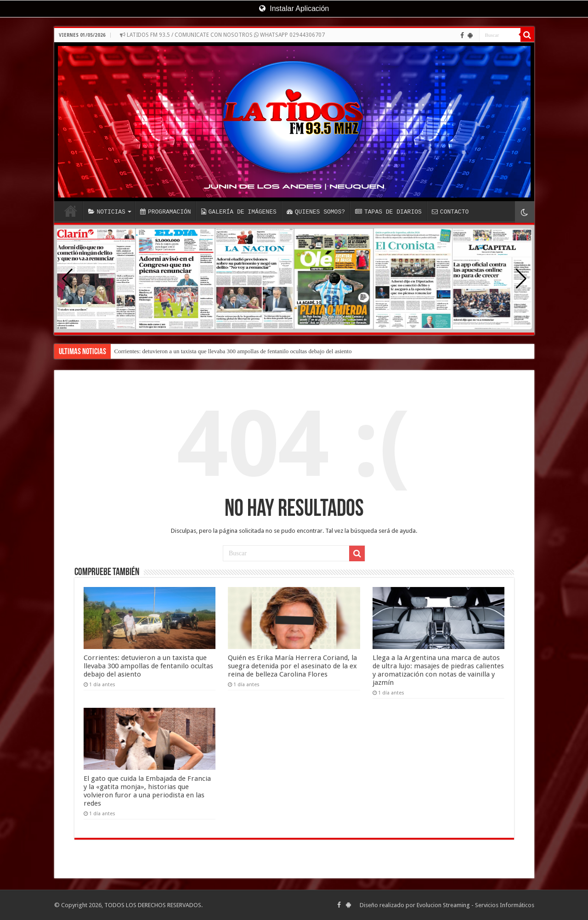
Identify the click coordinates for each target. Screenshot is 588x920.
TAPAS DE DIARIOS (388, 212)
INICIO (71, 211)
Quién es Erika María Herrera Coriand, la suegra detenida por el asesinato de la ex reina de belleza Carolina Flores (292, 666)
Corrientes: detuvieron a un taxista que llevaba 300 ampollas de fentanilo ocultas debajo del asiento (233, 351)
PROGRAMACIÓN (166, 212)
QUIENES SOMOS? (316, 212)
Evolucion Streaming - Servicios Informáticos (475, 905)
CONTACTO (450, 212)
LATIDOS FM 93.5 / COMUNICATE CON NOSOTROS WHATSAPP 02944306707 (222, 35)
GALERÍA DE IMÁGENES (239, 212)
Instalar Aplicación (294, 8)
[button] (521, 279)
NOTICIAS (107, 212)
